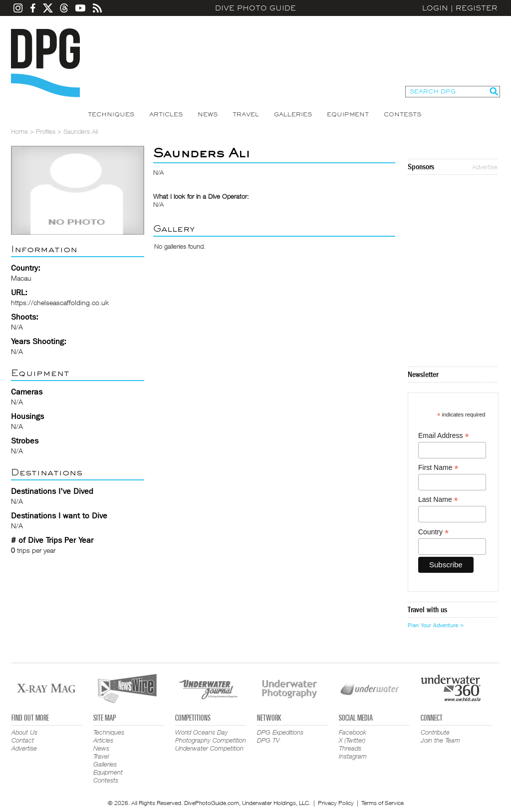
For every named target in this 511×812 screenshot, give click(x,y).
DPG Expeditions (280, 732)
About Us (24, 732)
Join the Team (440, 740)
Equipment (348, 114)
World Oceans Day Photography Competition (211, 736)
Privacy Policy (336, 803)
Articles (166, 114)
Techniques (111, 114)
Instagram (353, 756)
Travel (246, 114)
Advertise (485, 167)
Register (477, 8)
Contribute (435, 732)
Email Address (444, 436)
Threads (350, 748)
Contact (23, 740)
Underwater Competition (209, 748)
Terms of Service (383, 803)
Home (19, 131)
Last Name (438, 500)
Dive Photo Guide (255, 8)
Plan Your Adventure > (436, 625)
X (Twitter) (352, 740)
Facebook (353, 732)
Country (433, 532)
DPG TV (268, 740)
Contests (402, 114)
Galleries (293, 114)
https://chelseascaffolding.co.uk (60, 302)
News (208, 114)
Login (435, 8)
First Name (438, 468)
